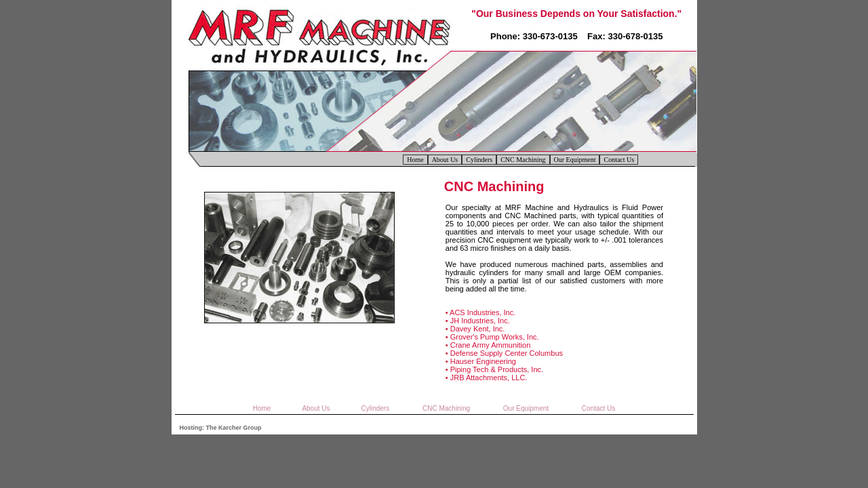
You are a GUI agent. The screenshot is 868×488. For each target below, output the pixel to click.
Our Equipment (575, 160)
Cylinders (479, 160)
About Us (445, 160)
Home (415, 160)
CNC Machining (523, 160)
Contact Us (619, 160)
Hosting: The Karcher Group (221, 428)
